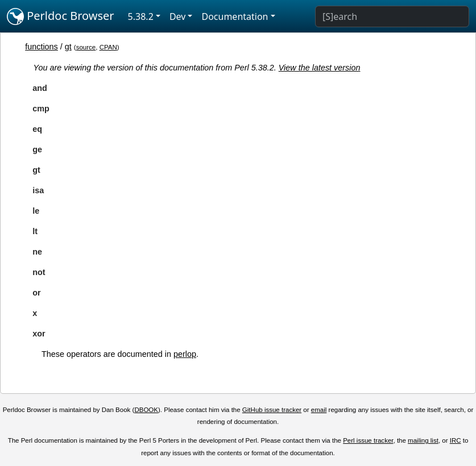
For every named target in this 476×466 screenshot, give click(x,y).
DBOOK (146, 410)
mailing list (423, 440)
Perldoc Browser (61, 16)
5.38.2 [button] (141, 16)
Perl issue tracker (368, 440)
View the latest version (320, 68)
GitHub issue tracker (272, 410)
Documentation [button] (235, 16)
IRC (456, 440)
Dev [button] (178, 16)
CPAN (108, 47)
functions (42, 47)
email (319, 410)
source (86, 47)
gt (68, 47)
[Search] (392, 16)
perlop (185, 354)
